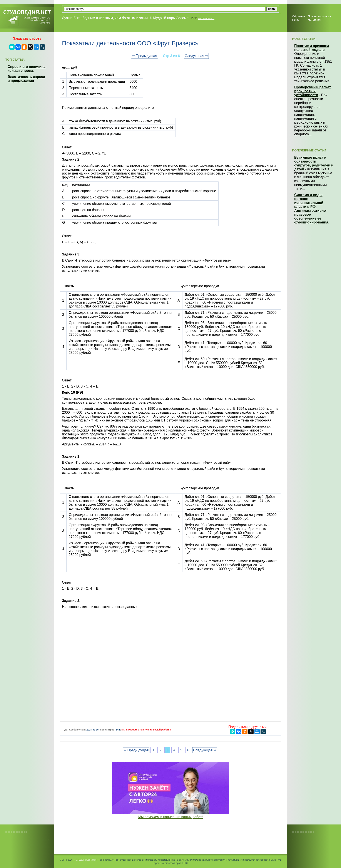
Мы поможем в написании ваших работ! (171, 817)
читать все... (206, 18)
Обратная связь (298, 18)
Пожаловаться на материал (319, 18)
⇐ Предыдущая (145, 56)
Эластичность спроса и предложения (26, 79)
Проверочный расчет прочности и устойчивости (313, 91)
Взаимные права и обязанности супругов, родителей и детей (314, 163)
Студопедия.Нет (86, 860)
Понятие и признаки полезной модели (312, 48)
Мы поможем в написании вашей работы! (146, 730)
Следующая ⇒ (196, 56)
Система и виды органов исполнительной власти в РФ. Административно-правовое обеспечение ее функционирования (311, 209)
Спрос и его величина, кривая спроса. (27, 69)
